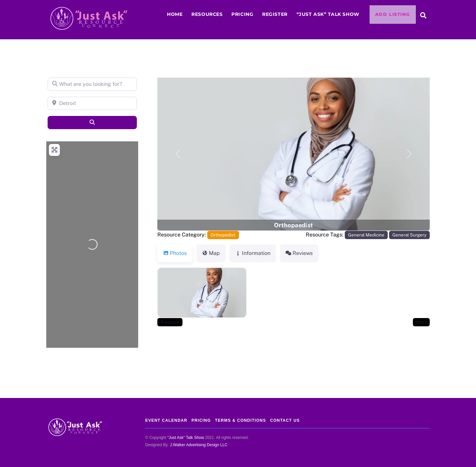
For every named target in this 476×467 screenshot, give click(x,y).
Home (175, 14)
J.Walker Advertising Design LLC (199, 445)
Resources (207, 14)
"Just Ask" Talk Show (186, 438)
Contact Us (285, 420)
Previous (170, 322)
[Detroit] (92, 103)
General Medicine (366, 235)
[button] (178, 154)
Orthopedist (223, 235)
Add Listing (393, 14)
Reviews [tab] (299, 253)
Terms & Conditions (240, 420)
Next (421, 322)
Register (275, 14)
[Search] (92, 123)
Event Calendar (166, 420)
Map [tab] (211, 253)
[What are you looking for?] (92, 84)
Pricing (242, 14)
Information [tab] (253, 253)
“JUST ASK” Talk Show (328, 14)
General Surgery (409, 235)
